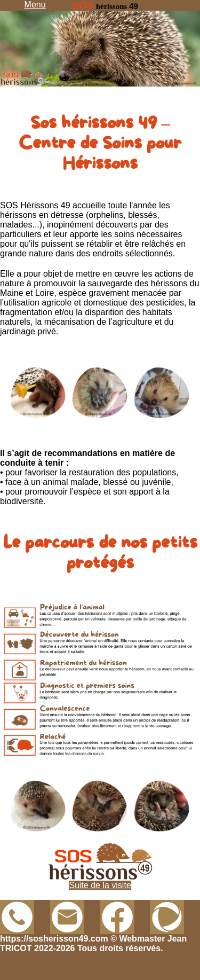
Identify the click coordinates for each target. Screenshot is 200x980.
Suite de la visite (100, 885)
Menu (35, 5)
